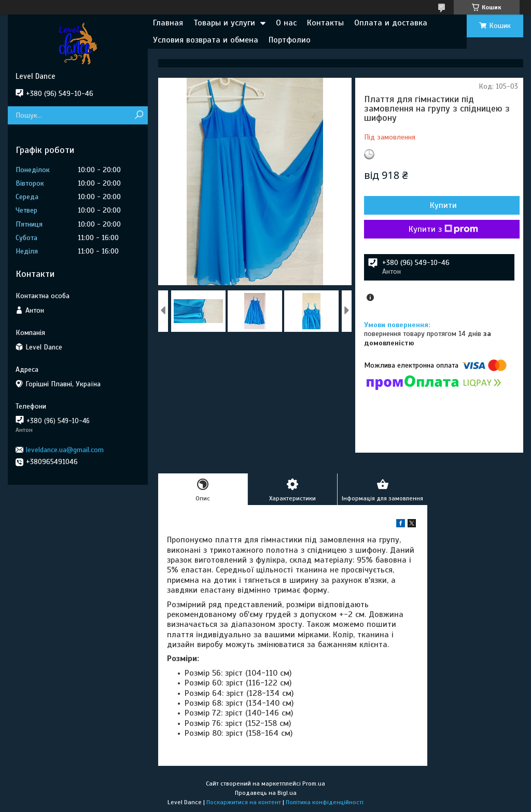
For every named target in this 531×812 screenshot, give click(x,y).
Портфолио (290, 40)
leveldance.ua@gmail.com (65, 450)
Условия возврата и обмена (206, 40)
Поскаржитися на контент (244, 802)
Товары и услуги (224, 23)
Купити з (443, 229)
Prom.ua (314, 783)
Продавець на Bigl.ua (266, 793)
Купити (443, 205)
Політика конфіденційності (325, 802)
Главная (168, 23)
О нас (286, 23)
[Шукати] (139, 115)
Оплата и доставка (391, 23)
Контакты (325, 23)
